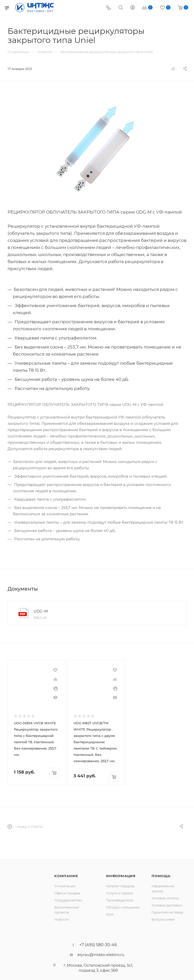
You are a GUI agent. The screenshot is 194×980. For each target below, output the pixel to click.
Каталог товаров (120, 886)
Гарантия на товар (167, 912)
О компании (65, 886)
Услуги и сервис (120, 893)
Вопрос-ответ (163, 919)
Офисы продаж (67, 893)
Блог (110, 914)
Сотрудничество (68, 900)
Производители (120, 900)
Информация (121, 876)
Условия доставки (167, 905)
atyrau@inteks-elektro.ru (101, 954)
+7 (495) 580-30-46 (98, 945)
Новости (62, 919)
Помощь (161, 876)
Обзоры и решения (123, 907)
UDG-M (41, 611)
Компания (66, 876)
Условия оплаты (165, 898)
